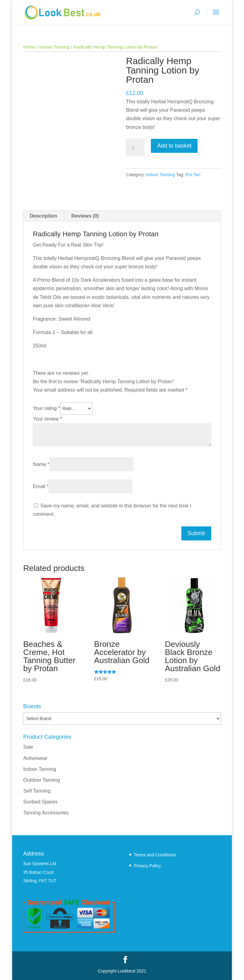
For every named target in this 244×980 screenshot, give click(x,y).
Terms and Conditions (155, 855)
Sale (28, 747)
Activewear (35, 758)
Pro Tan (193, 175)
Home (29, 47)
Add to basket (174, 146)
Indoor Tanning (54, 47)
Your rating (46, 408)
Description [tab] (43, 216)
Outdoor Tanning (41, 780)
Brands (32, 706)
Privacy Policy (147, 866)
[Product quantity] (135, 148)
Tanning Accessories (46, 813)
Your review (47, 419)
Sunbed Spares (40, 802)
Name (41, 464)
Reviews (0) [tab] (85, 216)
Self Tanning (37, 791)
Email (41, 486)
